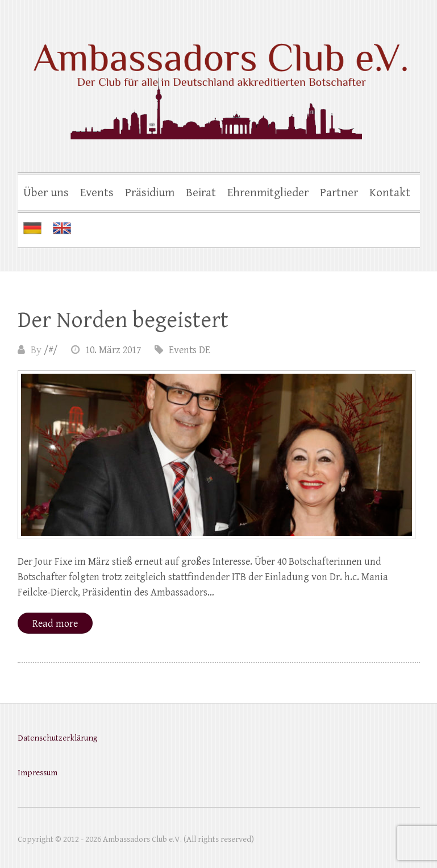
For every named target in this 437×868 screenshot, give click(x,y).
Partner (339, 193)
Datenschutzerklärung (57, 738)
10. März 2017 (113, 350)
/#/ (51, 350)
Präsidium (150, 193)
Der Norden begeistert (123, 320)
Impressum (38, 773)
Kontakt (390, 193)
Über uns (46, 193)
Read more (55, 624)
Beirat (201, 193)
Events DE (190, 350)
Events (97, 193)
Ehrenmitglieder (268, 193)
